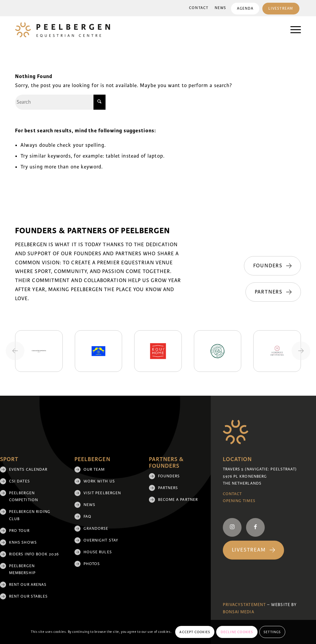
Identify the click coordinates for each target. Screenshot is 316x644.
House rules (98, 552)
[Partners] (273, 292)
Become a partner (178, 500)
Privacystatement (244, 605)
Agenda (245, 9)
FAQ (87, 517)
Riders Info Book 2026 (34, 554)
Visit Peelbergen (102, 493)
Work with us (99, 481)
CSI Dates (19, 481)
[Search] (60, 102)
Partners (168, 488)
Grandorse (96, 529)
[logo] (63, 30)
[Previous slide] (15, 351)
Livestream (281, 9)
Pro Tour (19, 531)
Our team (94, 470)
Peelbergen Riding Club (30, 515)
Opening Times (239, 501)
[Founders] (272, 266)
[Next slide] (301, 351)
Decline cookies (237, 632)
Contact (199, 8)
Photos (92, 564)
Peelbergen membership (22, 569)
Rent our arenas (28, 585)
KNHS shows (23, 542)
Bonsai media (239, 612)
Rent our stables (28, 596)
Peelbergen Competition (24, 496)
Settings (272, 632)
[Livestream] (253, 550)
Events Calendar (28, 470)
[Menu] (293, 30)
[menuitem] (199, 8)
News (221, 8)
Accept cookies (195, 632)
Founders (169, 476)
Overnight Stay (101, 540)
